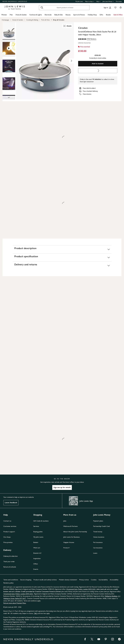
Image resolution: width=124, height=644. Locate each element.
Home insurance (99, 537)
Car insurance (98, 548)
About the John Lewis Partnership (75, 532)
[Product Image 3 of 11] (9, 66)
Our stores (119, 1)
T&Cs (36, 613)
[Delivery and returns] (62, 265)
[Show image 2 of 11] (71, 61)
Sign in (106, 8)
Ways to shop (90, 1)
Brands (108, 15)
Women (4, 15)
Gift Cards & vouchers (41, 521)
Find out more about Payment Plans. (15, 603)
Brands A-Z (37, 553)
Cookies (94, 580)
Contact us (7, 521)
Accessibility (114, 580)
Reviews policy (8, 583)
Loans (95, 553)
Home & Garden (21, 15)
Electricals (48, 15)
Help (98, 1)
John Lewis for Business (72, 537)
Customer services (10, 526)
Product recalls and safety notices (45, 580)
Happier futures (69, 542)
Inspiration (37, 558)
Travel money (98, 532)
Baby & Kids (59, 15)
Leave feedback (11, 503)
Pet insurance (98, 542)
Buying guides (38, 532)
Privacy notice (84, 580)
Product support (9, 532)
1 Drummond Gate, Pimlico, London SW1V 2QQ (81, 589)
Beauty (68, 15)
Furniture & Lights (36, 15)
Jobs (65, 521)
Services (36, 526)
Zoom (67, 26)
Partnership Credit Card (101, 526)
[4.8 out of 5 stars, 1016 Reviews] (87, 39)
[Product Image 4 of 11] (9, 84)
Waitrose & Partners (71, 526)
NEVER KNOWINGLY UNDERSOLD (15, 1)
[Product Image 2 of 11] (9, 48)
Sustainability (103, 580)
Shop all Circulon (59, 20)
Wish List (37, 548)
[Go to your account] (110, 8)
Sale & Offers (118, 15)
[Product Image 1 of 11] (9, 31)
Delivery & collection (11, 556)
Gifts (101, 15)
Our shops (7, 537)
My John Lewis (79, 1)
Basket (36, 542)
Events (36, 569)
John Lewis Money (108, 1)
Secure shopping (26, 580)
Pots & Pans (45, 20)
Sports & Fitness (79, 15)
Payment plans (98, 521)
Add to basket (98, 64)
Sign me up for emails (62, 487)
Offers (36, 564)
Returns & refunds (10, 567)
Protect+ (67, 548)
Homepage (5, 20)
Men (11, 15)
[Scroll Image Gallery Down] (9, 98)
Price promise (8, 542)
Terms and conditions (11, 580)
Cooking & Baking (32, 20)
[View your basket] (121, 8)
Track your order (9, 561)
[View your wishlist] (115, 8)
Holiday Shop (92, 15)
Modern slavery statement (68, 580)
